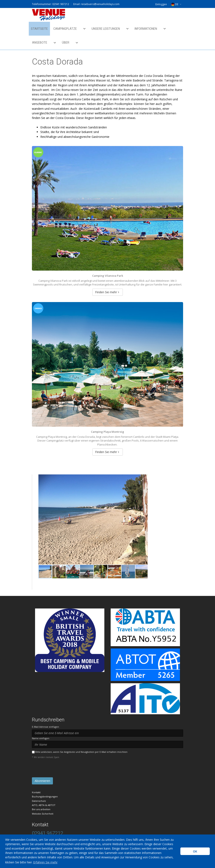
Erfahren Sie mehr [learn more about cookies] (45, 862)
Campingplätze (65, 29)
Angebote (40, 43)
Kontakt (36, 792)
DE (175, 4)
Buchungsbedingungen (45, 796)
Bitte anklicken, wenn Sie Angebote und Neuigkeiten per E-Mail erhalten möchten (81, 752)
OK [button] (195, 851)
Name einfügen (41, 738)
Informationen (146, 29)
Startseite (39, 29)
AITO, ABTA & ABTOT (44, 805)
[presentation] (64, 769)
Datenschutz (39, 801)
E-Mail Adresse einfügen (45, 727)
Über (66, 43)
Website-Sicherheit (43, 814)
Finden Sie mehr (107, 292)
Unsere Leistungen (106, 29)
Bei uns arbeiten (41, 809)
